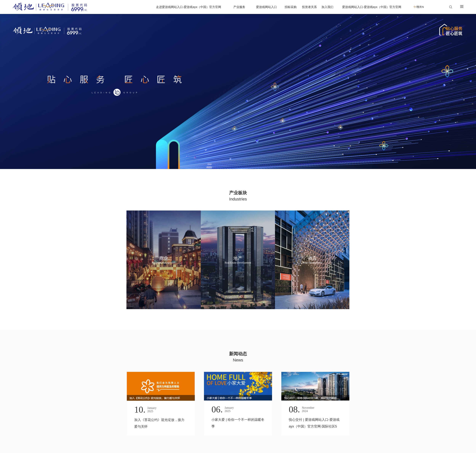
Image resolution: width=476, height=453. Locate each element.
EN (425, 7)
